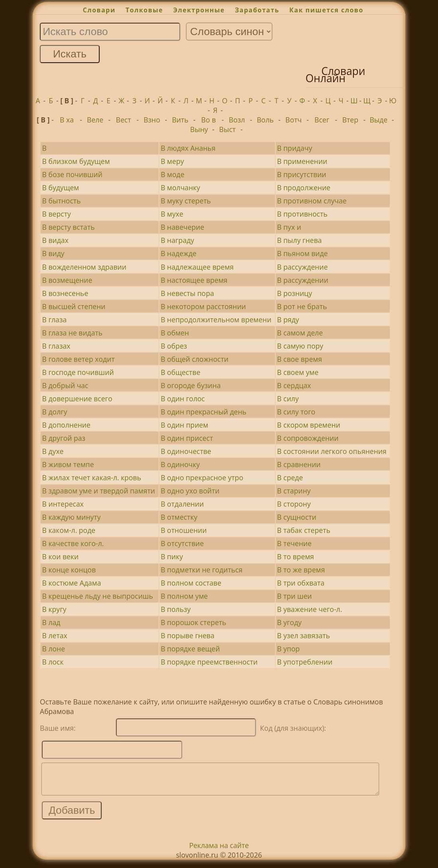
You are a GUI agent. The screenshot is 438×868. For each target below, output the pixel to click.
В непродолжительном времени (216, 320)
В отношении (184, 530)
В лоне (54, 649)
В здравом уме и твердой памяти (99, 491)
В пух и (289, 227)
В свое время (300, 359)
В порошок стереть (193, 622)
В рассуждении (303, 280)
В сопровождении (308, 438)
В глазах (56, 346)
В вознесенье (65, 293)
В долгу (55, 412)
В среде (290, 477)
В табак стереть (304, 530)
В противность (302, 214)
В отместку (179, 517)
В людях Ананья (188, 148)
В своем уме (298, 372)
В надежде (179, 253)
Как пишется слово (326, 10)
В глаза (55, 320)
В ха (67, 120)
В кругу (54, 609)
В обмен (175, 333)
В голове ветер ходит (79, 359)
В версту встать (69, 227)
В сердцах (294, 385)
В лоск (53, 662)
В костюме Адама (72, 583)
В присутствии (302, 174)
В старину (294, 491)
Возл (237, 120)
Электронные (199, 10)
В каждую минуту (72, 517)
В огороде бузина (191, 385)
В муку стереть (186, 201)
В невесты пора (187, 293)
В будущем (61, 187)
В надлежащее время (197, 267)
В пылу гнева (299, 240)
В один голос (183, 398)
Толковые (144, 10)
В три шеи (294, 596)
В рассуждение (302, 267)
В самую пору (300, 346)
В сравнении (299, 464)
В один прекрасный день (203, 412)
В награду (177, 240)
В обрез (174, 346)
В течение (294, 543)
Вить (180, 120)
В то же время (301, 570)
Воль (265, 120)
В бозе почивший (72, 174)
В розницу (295, 293)
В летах (55, 635)
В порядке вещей (190, 649)
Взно (152, 120)
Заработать (257, 10)
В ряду (288, 320)
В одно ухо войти (190, 491)
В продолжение (304, 187)
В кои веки (61, 556)
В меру (172, 161)
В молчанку (180, 187)
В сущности (297, 517)
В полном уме (184, 596)
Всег (322, 120)
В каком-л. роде (69, 530)
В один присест (187, 438)
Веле (95, 120)
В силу (288, 398)
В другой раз (64, 438)
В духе (53, 451)
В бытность (62, 201)
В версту (57, 214)
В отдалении (182, 504)
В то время (296, 556)
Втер (350, 120)
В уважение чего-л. (309, 609)
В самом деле (300, 333)
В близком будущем (76, 161)
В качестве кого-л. (73, 543)
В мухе (172, 214)
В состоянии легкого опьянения (332, 451)
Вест (124, 120)
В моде (172, 174)
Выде (378, 120)
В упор (288, 649)
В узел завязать (303, 635)
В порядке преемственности (209, 662)
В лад (51, 622)
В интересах (63, 504)
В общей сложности (194, 359)
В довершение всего (77, 398)
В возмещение (67, 280)
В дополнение (66, 425)
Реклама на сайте (219, 851)
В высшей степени (74, 306)
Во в (209, 120)
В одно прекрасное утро (202, 477)
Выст (228, 129)
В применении (302, 161)
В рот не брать (302, 306)
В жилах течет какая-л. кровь (92, 477)
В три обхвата (301, 583)
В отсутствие (182, 543)
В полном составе (191, 583)
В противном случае (312, 201)
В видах (55, 240)
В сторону (294, 504)
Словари (99, 10)
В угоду (289, 622)
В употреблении (305, 662)
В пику (172, 556)
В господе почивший (78, 372)
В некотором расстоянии (203, 306)
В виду (53, 253)
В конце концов (69, 570)
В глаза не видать (73, 333)
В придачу (295, 148)
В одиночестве (186, 451)
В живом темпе (68, 464)
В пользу (176, 609)
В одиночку (180, 464)
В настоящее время (194, 280)
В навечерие (182, 227)
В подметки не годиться (201, 570)
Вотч (294, 120)
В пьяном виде (302, 253)
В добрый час (65, 385)
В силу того (296, 412)
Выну (199, 129)
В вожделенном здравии (84, 267)
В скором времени (309, 425)
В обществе (180, 372)
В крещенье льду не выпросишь (98, 596)
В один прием (184, 425)
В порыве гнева (188, 635)
